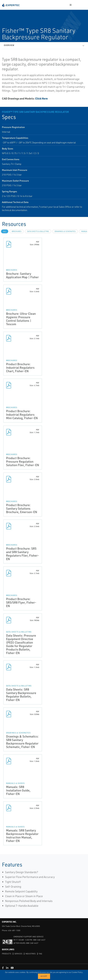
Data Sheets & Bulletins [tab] (38, 231)
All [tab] (5, 231)
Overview (9, 45)
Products (7, 954)
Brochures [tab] (17, 231)
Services (18, 954)
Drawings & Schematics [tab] (65, 231)
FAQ (40, 954)
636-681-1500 (14, 930)
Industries (31, 954)
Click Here (41, 98)
